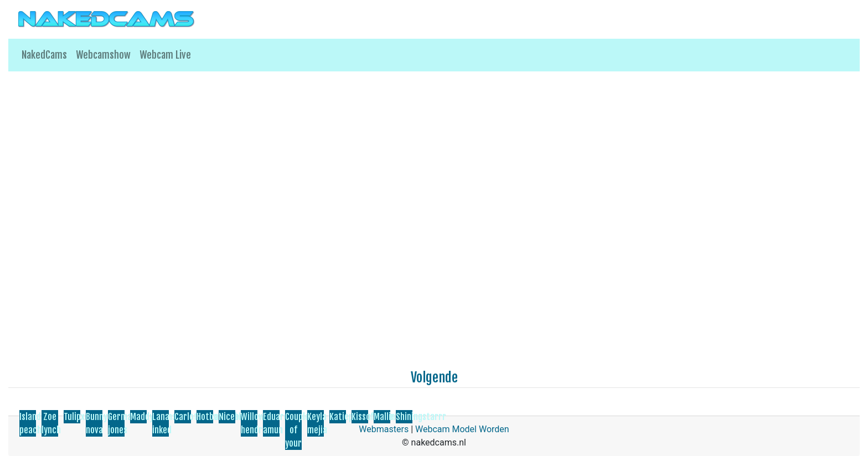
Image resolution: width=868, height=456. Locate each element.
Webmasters (384, 429)
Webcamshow (103, 55)
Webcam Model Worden (462, 429)
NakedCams (44, 55)
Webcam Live (165, 55)
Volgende (434, 377)
